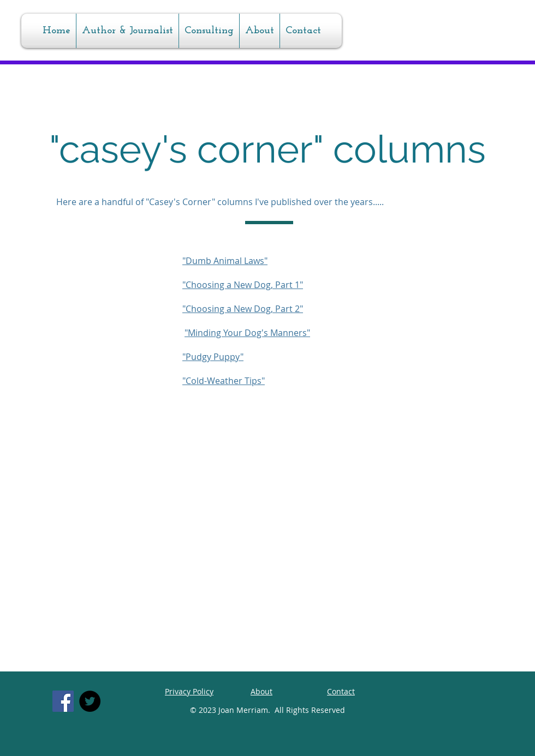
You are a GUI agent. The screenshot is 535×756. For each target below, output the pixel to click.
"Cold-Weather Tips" (224, 381)
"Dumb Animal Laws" (225, 261)
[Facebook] (63, 701)
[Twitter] (90, 701)
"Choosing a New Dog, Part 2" (243, 309)
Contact (341, 691)
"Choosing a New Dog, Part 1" (243, 285)
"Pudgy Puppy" (213, 357)
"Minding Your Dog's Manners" (247, 333)
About (261, 691)
